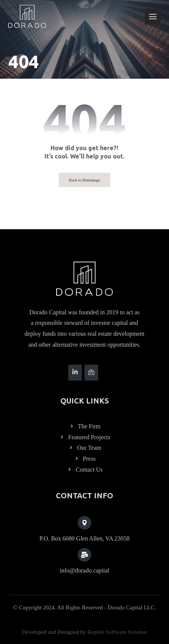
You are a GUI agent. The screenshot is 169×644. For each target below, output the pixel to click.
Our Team (85, 448)
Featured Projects (85, 437)
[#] (75, 373)
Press (85, 459)
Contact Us (85, 470)
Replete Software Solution (117, 632)
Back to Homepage (85, 180)
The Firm (85, 426)
